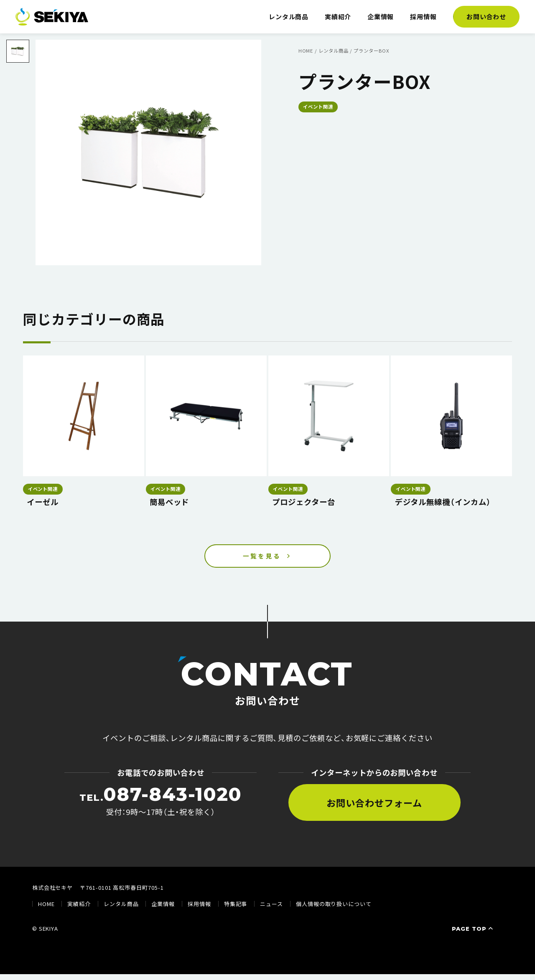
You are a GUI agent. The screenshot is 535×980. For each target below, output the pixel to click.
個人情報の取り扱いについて (334, 910)
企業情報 (381, 17)
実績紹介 (338, 17)
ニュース (271, 910)
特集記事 (236, 910)
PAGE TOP (473, 934)
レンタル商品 (289, 17)
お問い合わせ (487, 17)
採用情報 (423, 17)
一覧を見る (262, 559)
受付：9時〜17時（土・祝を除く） (160, 807)
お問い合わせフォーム (374, 808)
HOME (46, 910)
